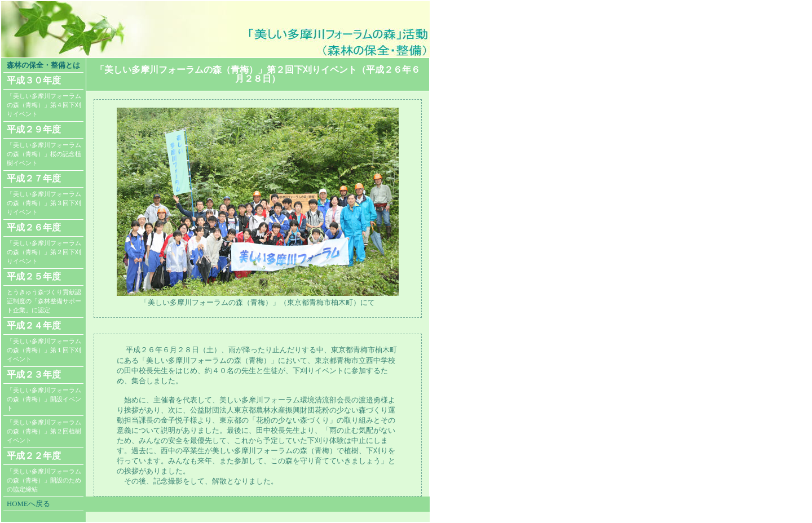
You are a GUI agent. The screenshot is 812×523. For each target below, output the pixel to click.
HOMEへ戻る (28, 504)
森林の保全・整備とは (43, 65)
